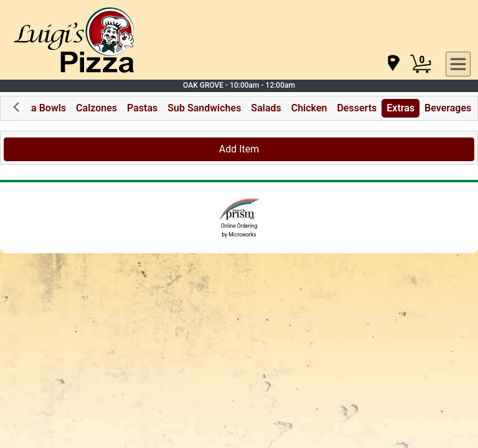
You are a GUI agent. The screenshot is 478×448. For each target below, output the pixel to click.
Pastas (142, 108)
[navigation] (393, 64)
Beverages (448, 108)
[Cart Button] (421, 64)
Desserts (357, 108)
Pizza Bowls (39, 108)
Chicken (309, 108)
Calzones (96, 108)
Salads (266, 108)
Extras (401, 108)
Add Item (239, 149)
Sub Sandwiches (204, 108)
